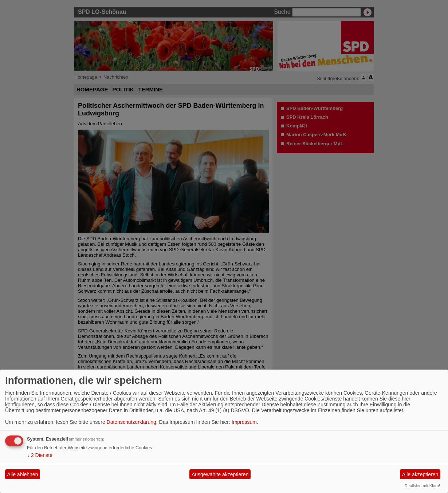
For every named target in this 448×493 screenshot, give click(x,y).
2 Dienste (40, 455)
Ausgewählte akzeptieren (220, 474)
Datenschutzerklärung (131, 422)
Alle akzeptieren (420, 474)
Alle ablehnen (23, 474)
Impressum (244, 422)
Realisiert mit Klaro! (422, 486)
